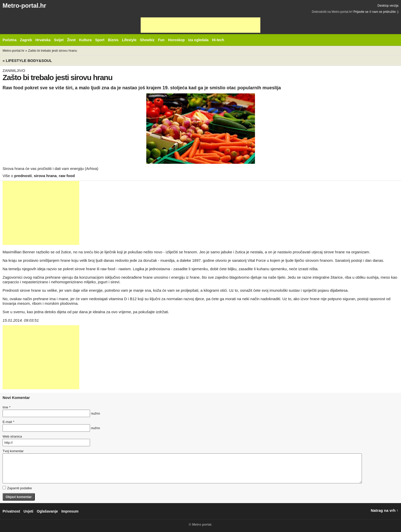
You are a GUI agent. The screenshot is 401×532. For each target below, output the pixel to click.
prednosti (23, 176)
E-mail (8, 422)
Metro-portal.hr (24, 6)
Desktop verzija (388, 6)
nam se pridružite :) (385, 12)
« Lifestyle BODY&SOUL (27, 61)
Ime (6, 407)
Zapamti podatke (17, 488)
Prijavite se (361, 12)
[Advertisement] (201, 25)
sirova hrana (45, 176)
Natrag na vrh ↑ (385, 510)
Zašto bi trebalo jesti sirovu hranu (53, 51)
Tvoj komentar (13, 451)
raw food (67, 176)
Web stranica (12, 436)
